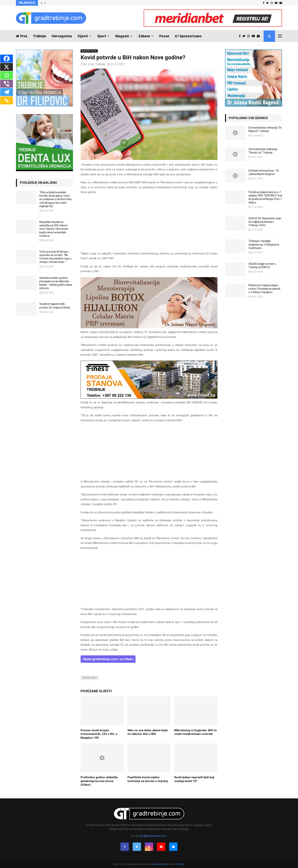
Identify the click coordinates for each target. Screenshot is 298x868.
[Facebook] (7, 59)
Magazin (122, 36)
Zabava (144, 36)
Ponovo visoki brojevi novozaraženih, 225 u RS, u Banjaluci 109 (99, 734)
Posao (164, 36)
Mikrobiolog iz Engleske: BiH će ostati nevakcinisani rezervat (196, 732)
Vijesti (83, 36)
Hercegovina (62, 36)
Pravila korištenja (159, 864)
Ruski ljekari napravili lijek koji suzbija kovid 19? (194, 779)
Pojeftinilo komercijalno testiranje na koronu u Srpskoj (148, 779)
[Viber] (7, 84)
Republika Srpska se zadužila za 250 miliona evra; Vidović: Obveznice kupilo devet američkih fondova (54, 229)
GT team (180, 864)
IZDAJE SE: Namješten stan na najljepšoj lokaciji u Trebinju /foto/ (265, 222)
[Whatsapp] (7, 75)
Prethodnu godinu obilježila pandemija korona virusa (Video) (99, 781)
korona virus (90, 678)
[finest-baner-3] (149, 398)
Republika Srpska (89, 51)
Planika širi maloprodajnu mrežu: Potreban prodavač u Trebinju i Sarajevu (264, 289)
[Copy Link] (7, 100)
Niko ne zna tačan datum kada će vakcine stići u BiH (148, 732)
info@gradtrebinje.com (153, 836)
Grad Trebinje (97, 64)
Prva (22, 36)
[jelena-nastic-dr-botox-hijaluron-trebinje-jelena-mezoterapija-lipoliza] (149, 327)
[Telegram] (7, 92)
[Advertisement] (149, 225)
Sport (102, 36)
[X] (7, 67)
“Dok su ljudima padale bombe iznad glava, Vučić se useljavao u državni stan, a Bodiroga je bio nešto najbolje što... (56, 199)
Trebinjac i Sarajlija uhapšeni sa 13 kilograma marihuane (264, 244)
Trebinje (39, 36)
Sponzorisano (188, 36)
